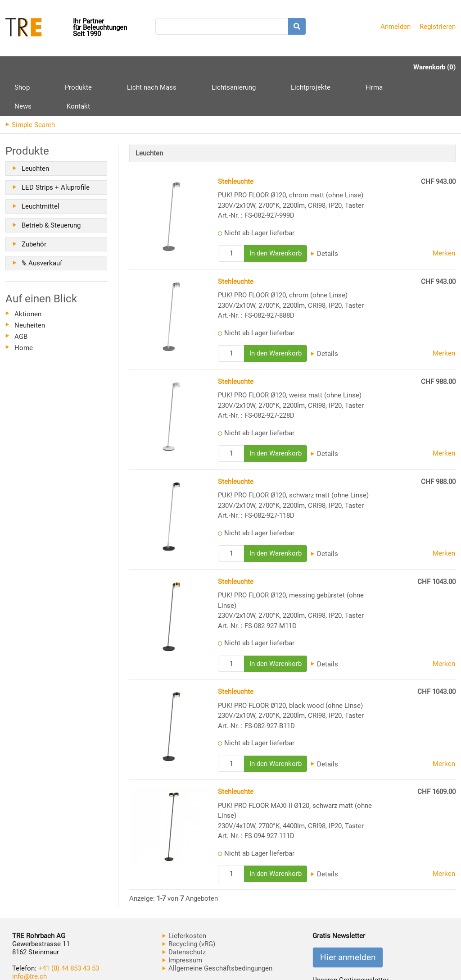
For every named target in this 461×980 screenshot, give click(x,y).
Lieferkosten (184, 898)
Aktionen (28, 276)
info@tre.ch (29, 938)
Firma (289, 67)
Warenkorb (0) (434, 67)
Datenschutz (184, 914)
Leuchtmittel (41, 168)
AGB (21, 298)
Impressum (182, 922)
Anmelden (395, 27)
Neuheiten (30, 287)
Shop (22, 67)
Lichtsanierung (182, 67)
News (324, 67)
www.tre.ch (29, 946)
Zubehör (34, 206)
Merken (444, 215)
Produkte (61, 71)
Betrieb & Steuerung (51, 187)
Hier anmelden (348, 919)
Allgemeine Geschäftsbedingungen (217, 930)
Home (24, 310)
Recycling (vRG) (189, 906)
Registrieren (438, 27)
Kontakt (362, 67)
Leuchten (35, 130)
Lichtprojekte (242, 67)
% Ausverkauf (42, 225)
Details (324, 215)
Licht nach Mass (118, 67)
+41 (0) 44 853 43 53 (69, 930)
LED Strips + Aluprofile (56, 149)
